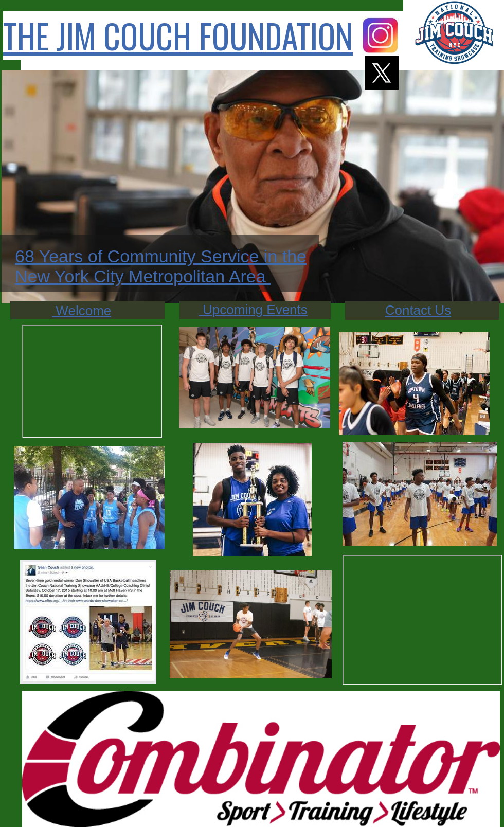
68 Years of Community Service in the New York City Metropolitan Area (161, 266)
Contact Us (418, 310)
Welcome (82, 311)
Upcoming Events (253, 310)
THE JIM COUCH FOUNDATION (178, 35)
